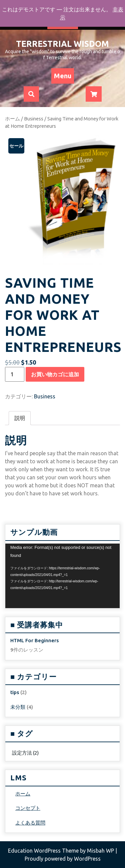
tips (15, 692)
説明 (20, 418)
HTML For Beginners (34, 640)
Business (34, 119)
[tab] (20, 418)
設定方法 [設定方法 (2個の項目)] (25, 753)
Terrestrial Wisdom (62, 44)
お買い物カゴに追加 (55, 374)
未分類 (18, 707)
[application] (62, 576)
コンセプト (28, 808)
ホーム (12, 119)
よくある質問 (30, 823)
